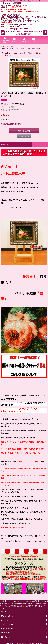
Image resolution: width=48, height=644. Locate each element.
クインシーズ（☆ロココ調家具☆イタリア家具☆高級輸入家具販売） (24, 33)
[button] (3, 33)
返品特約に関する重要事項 (11, 124)
